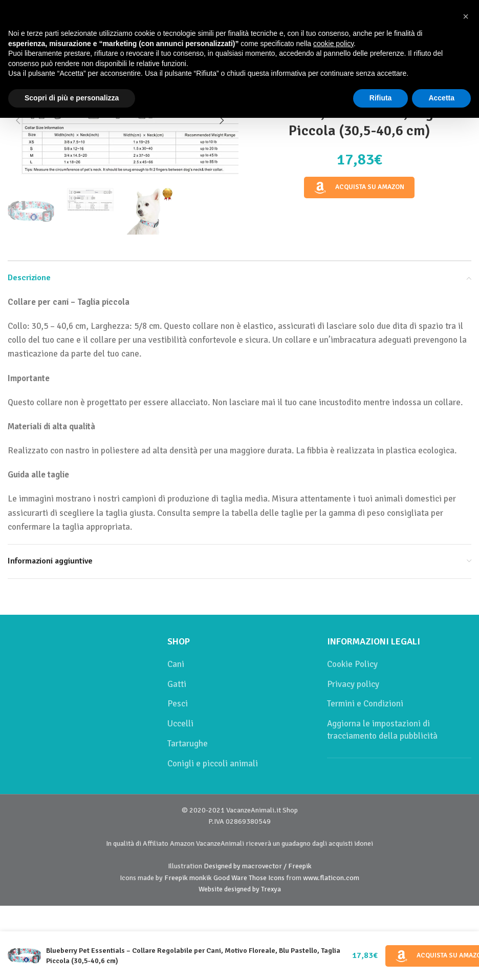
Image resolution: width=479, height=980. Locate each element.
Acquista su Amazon (359, 187)
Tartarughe (188, 744)
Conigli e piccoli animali (213, 764)
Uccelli (180, 724)
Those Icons (267, 878)
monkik (201, 878)
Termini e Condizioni (365, 704)
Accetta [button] (441, 98)
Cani (176, 664)
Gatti (177, 684)
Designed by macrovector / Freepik (258, 866)
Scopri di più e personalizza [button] (72, 98)
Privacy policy (353, 684)
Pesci (178, 704)
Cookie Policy (352, 664)
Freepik (176, 878)
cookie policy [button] (333, 44)
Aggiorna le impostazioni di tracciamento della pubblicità (382, 730)
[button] (18, 120)
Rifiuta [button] (381, 98)
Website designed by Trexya (240, 889)
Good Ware (230, 878)
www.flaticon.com (331, 878)
